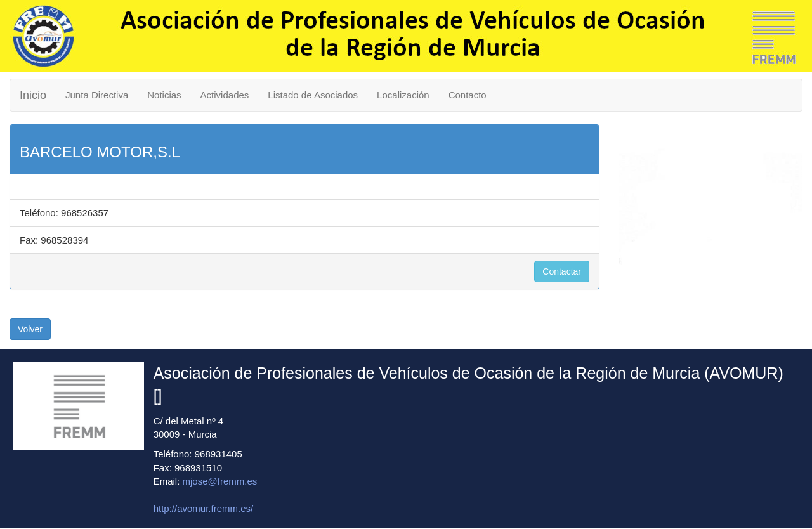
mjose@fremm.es (220, 481)
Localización (403, 95)
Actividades (225, 95)
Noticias (164, 95)
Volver (30, 329)
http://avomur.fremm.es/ (204, 508)
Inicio (33, 95)
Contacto (468, 95)
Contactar (562, 271)
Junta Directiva (97, 95)
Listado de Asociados (313, 95)
